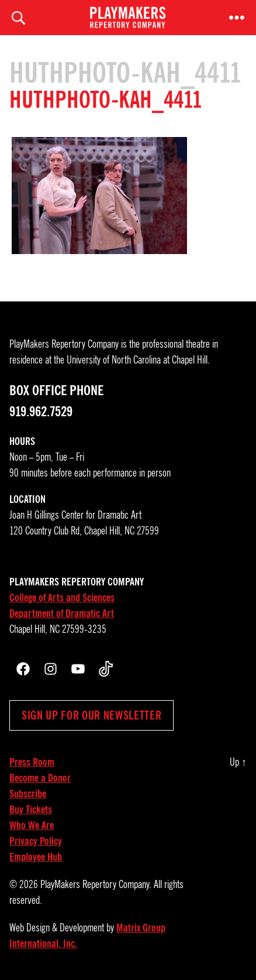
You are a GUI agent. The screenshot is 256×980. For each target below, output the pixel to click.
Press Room (32, 762)
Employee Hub (36, 857)
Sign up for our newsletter (91, 715)
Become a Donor (40, 778)
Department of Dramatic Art (62, 614)
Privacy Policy (36, 841)
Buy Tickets (31, 810)
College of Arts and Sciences (62, 598)
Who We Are (32, 825)
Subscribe (28, 794)
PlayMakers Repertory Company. (96, 885)
